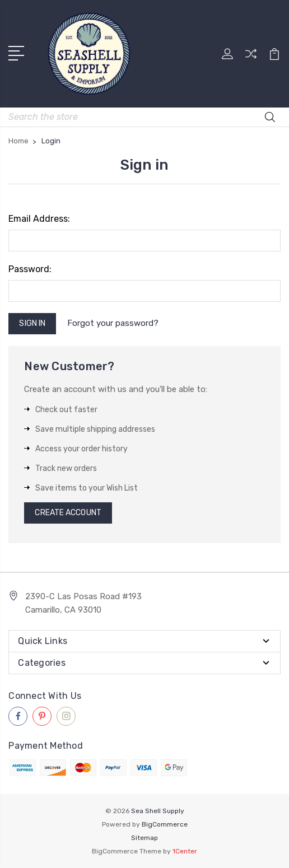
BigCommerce (165, 824)
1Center (185, 851)
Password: (30, 269)
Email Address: (39, 219)
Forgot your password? (113, 323)
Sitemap (144, 838)
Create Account (68, 513)
